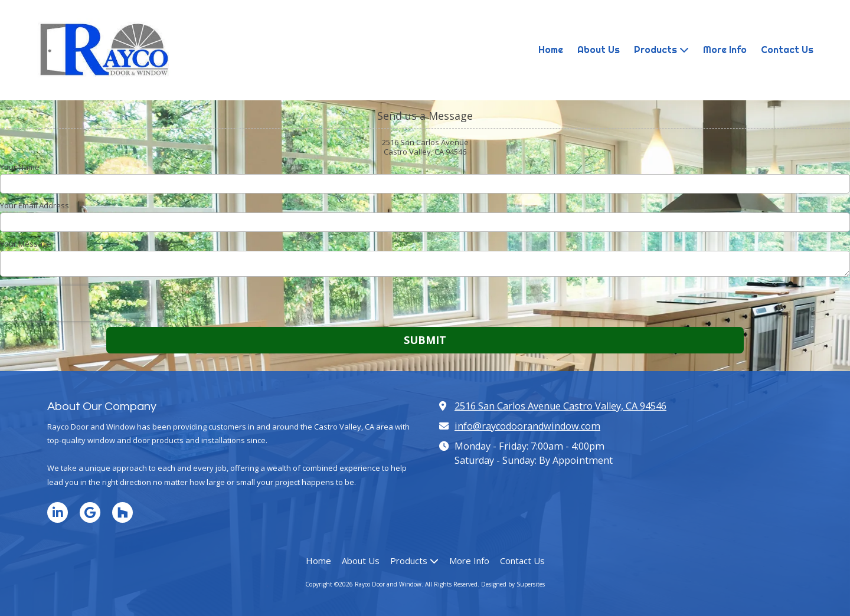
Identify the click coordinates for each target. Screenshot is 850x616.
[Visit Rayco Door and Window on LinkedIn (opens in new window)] (58, 512)
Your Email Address (35, 205)
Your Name (20, 167)
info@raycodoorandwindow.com (527, 426)
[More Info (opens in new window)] (725, 50)
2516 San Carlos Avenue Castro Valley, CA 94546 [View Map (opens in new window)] (560, 406)
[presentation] (76, 303)
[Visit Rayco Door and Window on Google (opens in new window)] (90, 512)
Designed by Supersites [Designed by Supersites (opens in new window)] (513, 584)
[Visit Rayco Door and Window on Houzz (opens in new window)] (122, 512)
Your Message (26, 244)
